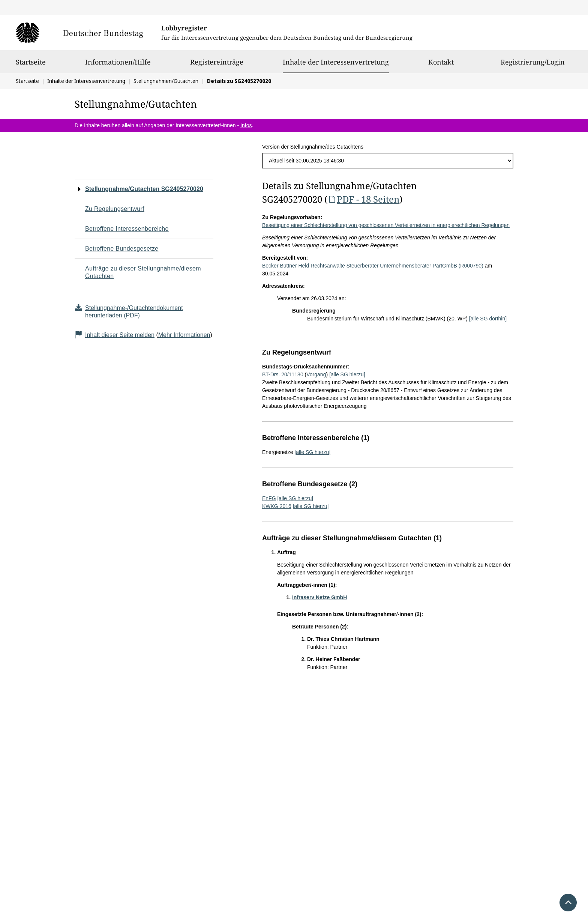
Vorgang (316, 374)
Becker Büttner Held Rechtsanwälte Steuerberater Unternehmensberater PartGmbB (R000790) (373, 266)
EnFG (269, 498)
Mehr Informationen (184, 335)
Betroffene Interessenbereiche (127, 229)
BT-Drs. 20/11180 (283, 374)
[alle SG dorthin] (488, 319)
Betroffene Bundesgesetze (122, 249)
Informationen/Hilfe (118, 65)
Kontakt (441, 65)
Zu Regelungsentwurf (115, 209)
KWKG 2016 (277, 506)
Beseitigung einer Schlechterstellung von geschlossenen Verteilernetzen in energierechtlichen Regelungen (386, 225)
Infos (246, 125)
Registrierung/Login (533, 65)
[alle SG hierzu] (347, 374)
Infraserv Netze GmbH (319, 597)
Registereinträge (217, 65)
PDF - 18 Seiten (363, 199)
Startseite (31, 65)
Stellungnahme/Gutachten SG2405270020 (144, 189)
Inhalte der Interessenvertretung (336, 62)
